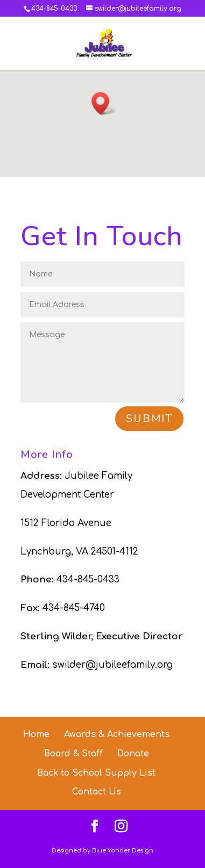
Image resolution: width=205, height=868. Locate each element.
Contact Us (97, 792)
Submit (149, 418)
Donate (133, 754)
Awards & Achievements (117, 734)
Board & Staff (73, 754)
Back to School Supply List (96, 773)
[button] (104, 103)
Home (36, 734)
